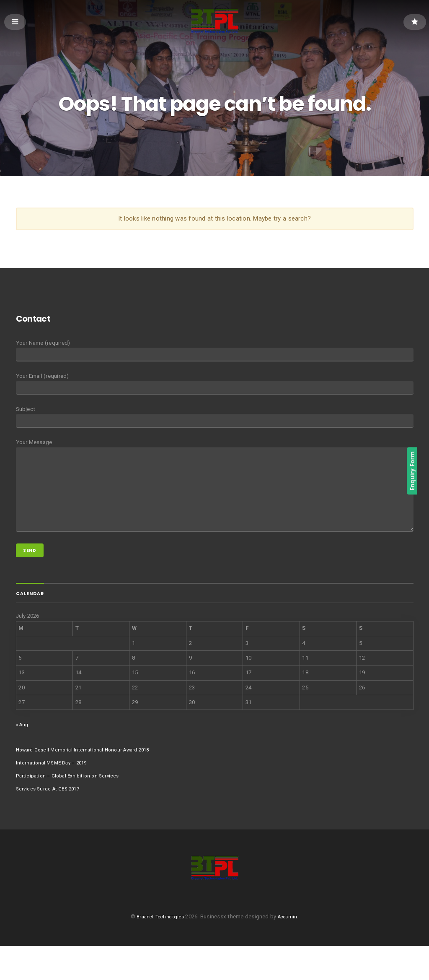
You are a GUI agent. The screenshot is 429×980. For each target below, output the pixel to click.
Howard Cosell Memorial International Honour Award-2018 (89, 778)
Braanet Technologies (159, 951)
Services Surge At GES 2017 (51, 817)
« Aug (23, 753)
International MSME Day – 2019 (55, 791)
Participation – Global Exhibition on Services (73, 804)
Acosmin (292, 951)
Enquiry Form (423, 471)
